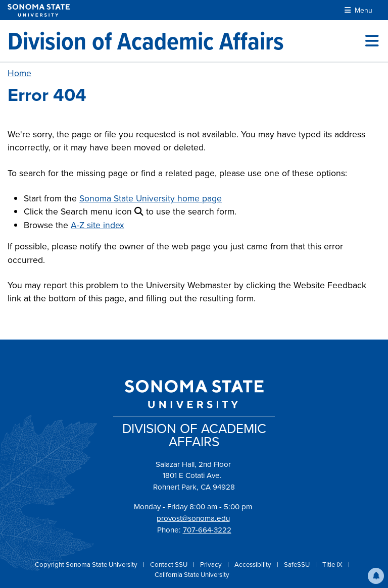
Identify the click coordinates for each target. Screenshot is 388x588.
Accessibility (254, 565)
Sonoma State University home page (151, 198)
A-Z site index (98, 225)
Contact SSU (169, 565)
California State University (192, 575)
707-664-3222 (207, 530)
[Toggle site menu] (372, 41)
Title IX (333, 565)
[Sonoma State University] (39, 10)
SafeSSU (298, 565)
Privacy (212, 565)
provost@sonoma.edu (193, 518)
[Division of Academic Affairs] (146, 41)
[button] (376, 576)
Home (19, 73)
